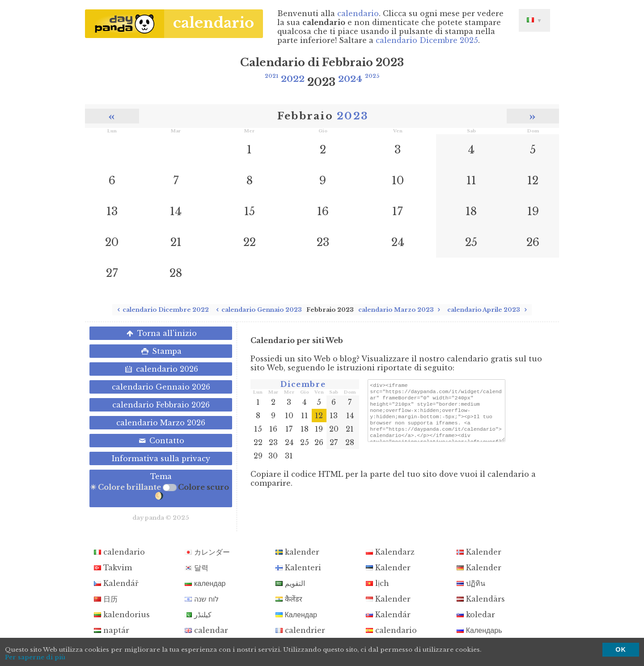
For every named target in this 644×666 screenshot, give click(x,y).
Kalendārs (481, 599)
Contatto (161, 441)
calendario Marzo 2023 (401, 310)
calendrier (300, 630)
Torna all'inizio (161, 333)
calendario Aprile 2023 (488, 310)
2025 (372, 76)
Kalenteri (298, 568)
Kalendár (388, 615)
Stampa (161, 351)
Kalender (479, 552)
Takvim (113, 568)
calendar (206, 630)
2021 (271, 76)
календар (205, 583)
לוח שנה (202, 599)
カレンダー (207, 552)
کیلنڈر (198, 615)
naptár (112, 630)
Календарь (479, 630)
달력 (197, 568)
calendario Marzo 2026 (161, 423)
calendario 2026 (161, 369)
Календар (296, 615)
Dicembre (303, 384)
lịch (377, 583)
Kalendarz (390, 552)
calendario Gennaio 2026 (161, 387)
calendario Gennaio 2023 (258, 310)
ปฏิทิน (471, 583)
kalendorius (122, 615)
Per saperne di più (35, 658)
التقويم (290, 583)
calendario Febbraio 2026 (161, 405)
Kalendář (116, 583)
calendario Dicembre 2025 (427, 40)
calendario (214, 23)
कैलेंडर (289, 599)
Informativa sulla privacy (161, 458)
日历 (106, 599)
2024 (350, 79)
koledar (476, 615)
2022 (293, 79)
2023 (353, 116)
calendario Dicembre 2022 (162, 310)
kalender (297, 552)
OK (621, 649)
